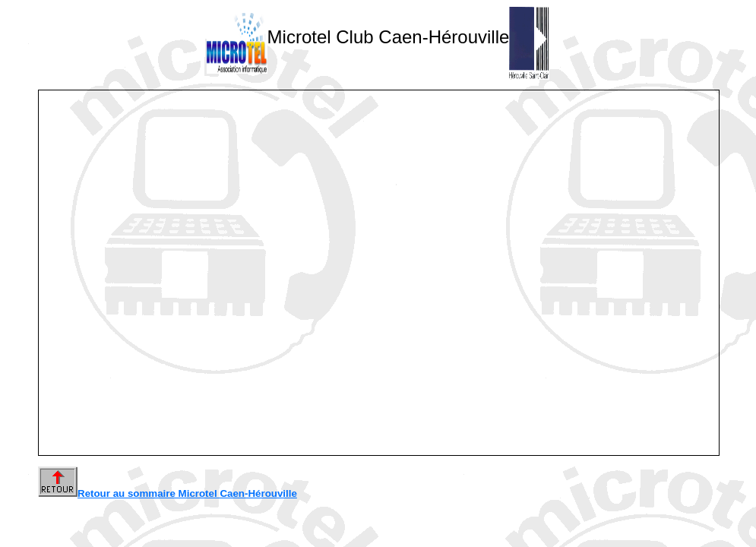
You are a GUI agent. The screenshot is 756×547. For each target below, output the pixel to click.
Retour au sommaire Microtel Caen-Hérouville (168, 493)
